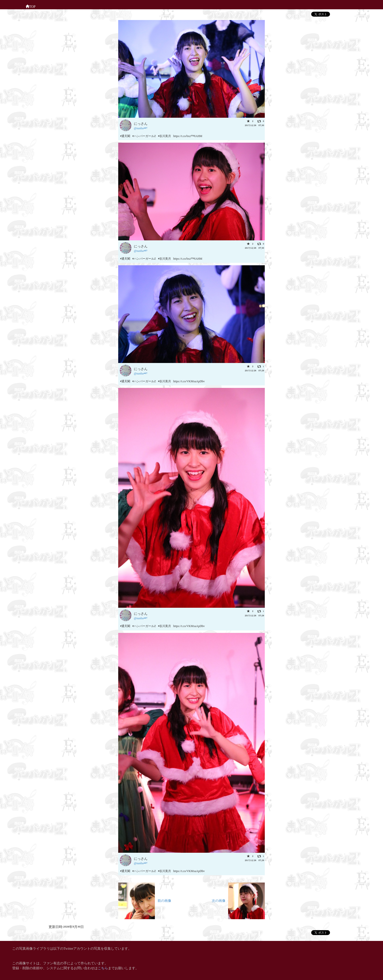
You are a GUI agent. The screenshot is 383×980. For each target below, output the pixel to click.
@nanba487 (141, 128)
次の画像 (238, 900)
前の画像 (145, 900)
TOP (31, 6)
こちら (103, 968)
